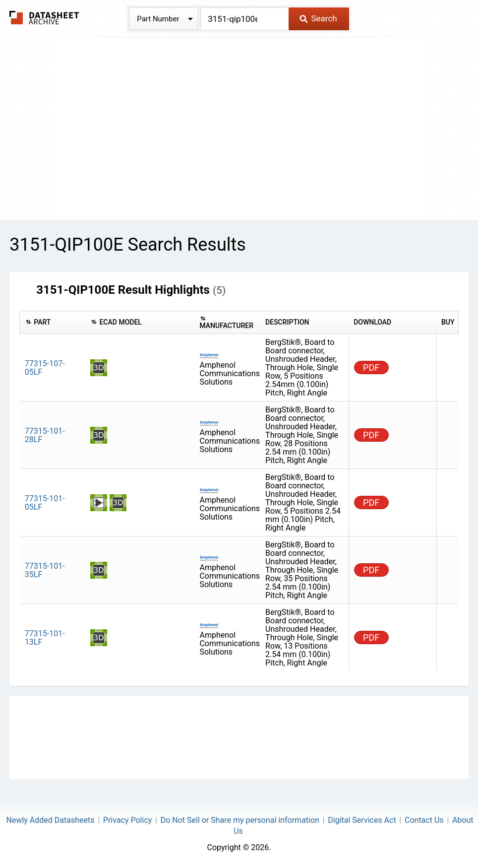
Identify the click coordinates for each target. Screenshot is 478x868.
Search (318, 18)
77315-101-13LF (45, 638)
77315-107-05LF (45, 368)
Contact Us (424, 820)
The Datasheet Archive (44, 18)
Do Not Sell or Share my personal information (240, 820)
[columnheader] (53, 323)
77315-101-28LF (45, 435)
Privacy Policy (128, 820)
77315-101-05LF (45, 503)
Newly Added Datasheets (51, 820)
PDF (371, 367)
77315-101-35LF (45, 570)
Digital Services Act (362, 820)
